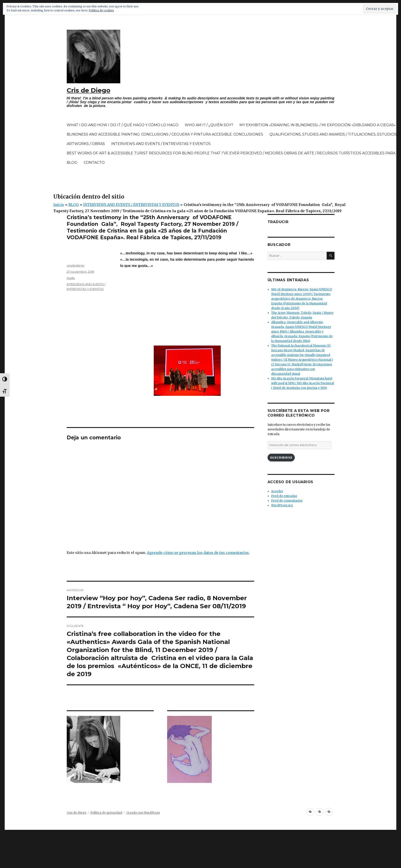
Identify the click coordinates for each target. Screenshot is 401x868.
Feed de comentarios (287, 501)
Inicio (59, 205)
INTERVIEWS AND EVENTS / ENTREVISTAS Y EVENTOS (161, 144)
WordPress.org (282, 505)
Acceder (277, 491)
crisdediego (76, 265)
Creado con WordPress (143, 813)
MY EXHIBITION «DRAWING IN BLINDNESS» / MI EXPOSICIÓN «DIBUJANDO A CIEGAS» (318, 125)
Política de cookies (101, 10)
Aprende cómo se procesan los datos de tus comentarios (198, 553)
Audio (71, 278)
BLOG (72, 162)
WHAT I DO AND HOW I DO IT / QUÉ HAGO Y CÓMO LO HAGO (123, 125)
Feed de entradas (284, 496)
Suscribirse (281, 457)
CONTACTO (94, 162)
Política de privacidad (106, 813)
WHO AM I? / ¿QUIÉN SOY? (209, 125)
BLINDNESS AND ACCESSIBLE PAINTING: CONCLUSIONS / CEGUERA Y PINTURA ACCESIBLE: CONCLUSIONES (165, 134)
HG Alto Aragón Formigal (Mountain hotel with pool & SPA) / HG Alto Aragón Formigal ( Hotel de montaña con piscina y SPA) (303, 383)
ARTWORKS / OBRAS (86, 144)
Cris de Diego (88, 90)
